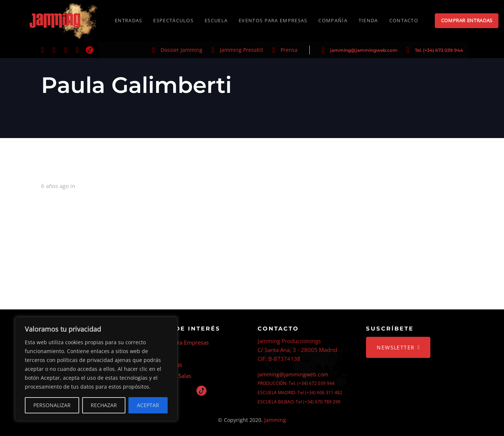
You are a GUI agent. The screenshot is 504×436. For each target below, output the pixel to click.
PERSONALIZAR (52, 405)
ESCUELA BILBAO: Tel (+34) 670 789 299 (299, 402)
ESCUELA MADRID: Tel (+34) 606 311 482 (300, 393)
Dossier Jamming (182, 50)
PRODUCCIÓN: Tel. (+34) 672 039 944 (296, 383)
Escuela (159, 353)
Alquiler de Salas (170, 376)
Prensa (289, 50)
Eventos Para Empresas (179, 342)
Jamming (275, 420)
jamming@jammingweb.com (364, 50)
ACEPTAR (148, 405)
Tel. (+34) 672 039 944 (439, 50)
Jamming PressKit (241, 50)
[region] (96, 369)
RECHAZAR (104, 405)
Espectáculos (166, 365)
